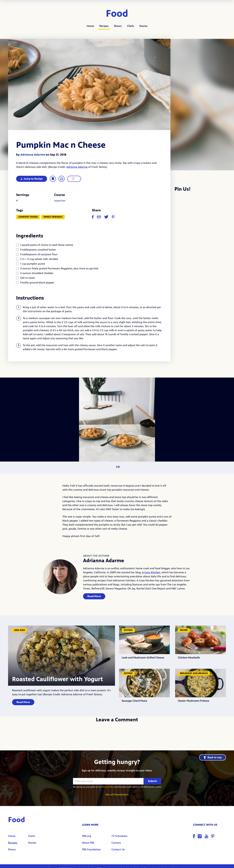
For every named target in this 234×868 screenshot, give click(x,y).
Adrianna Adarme (33, 155)
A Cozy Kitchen (151, 572)
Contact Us (118, 849)
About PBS (88, 843)
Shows (118, 26)
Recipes (104, 26)
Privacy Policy (108, 787)
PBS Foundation (91, 849)
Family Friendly (53, 217)
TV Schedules (119, 836)
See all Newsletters (117, 794)
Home (90, 26)
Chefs (131, 26)
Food (117, 14)
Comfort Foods (28, 217)
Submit (152, 781)
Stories (143, 26)
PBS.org (87, 836)
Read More (94, 596)
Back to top (212, 757)
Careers (116, 843)
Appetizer (60, 201)
